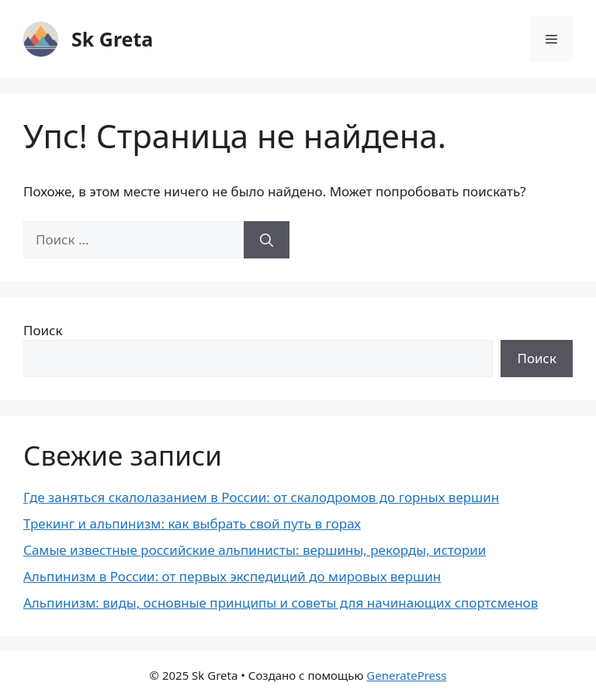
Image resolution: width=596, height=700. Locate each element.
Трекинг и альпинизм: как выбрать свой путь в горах (192, 523)
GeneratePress (406, 675)
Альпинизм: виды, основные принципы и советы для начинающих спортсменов (281, 603)
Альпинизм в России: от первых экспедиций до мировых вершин (232, 576)
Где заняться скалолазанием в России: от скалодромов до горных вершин (261, 497)
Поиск (43, 330)
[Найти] (267, 240)
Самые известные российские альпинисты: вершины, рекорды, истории (255, 550)
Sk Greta (112, 39)
